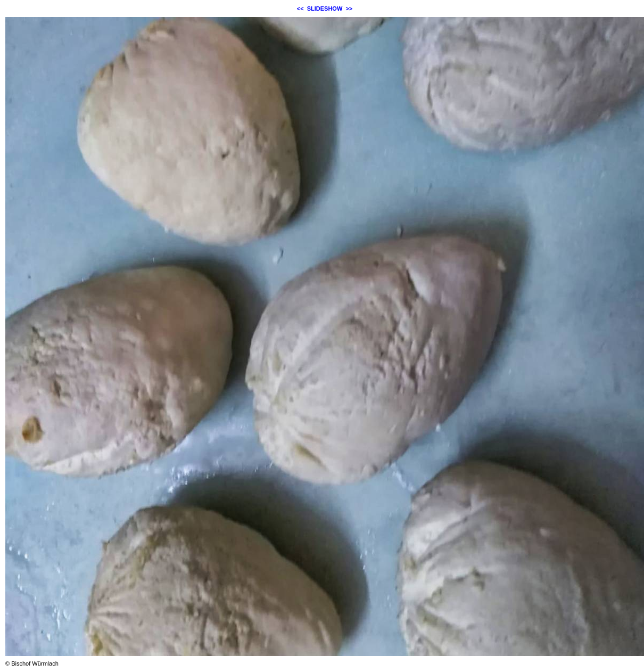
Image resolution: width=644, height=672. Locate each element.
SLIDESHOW (325, 9)
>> (349, 9)
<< (300, 9)
